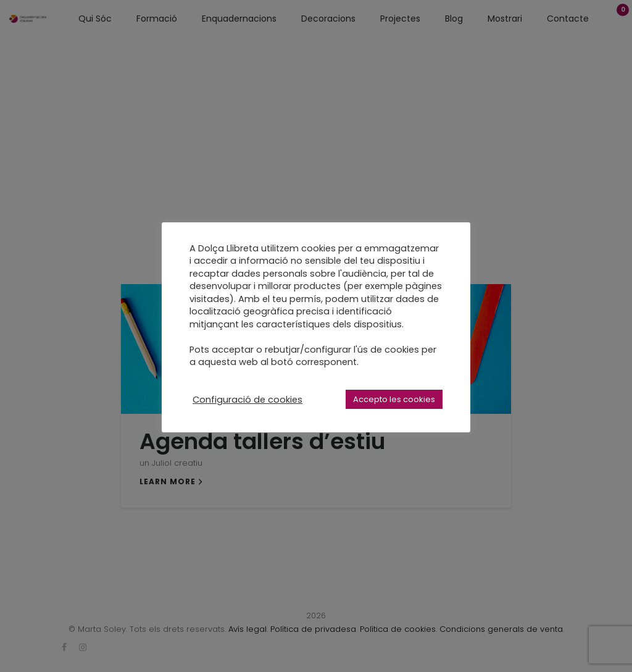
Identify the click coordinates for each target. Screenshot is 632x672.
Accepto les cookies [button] (394, 399)
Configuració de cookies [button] (247, 400)
